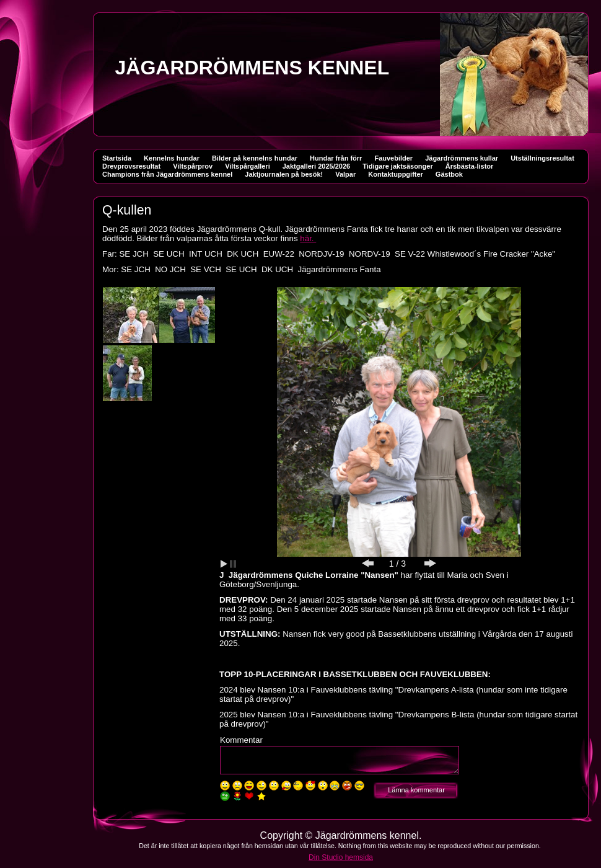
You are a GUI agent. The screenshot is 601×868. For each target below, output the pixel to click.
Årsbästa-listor (470, 166)
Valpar (345, 174)
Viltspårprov (193, 166)
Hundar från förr (336, 158)
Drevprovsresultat (131, 166)
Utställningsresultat (542, 158)
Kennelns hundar (172, 158)
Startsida (117, 158)
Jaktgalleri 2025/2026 (316, 166)
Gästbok (449, 174)
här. (308, 238)
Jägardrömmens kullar (462, 158)
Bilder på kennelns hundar (255, 158)
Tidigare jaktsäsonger (398, 166)
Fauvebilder (393, 158)
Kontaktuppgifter (396, 174)
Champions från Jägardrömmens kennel (167, 174)
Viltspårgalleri (248, 166)
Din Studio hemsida (341, 857)
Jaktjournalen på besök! (284, 174)
